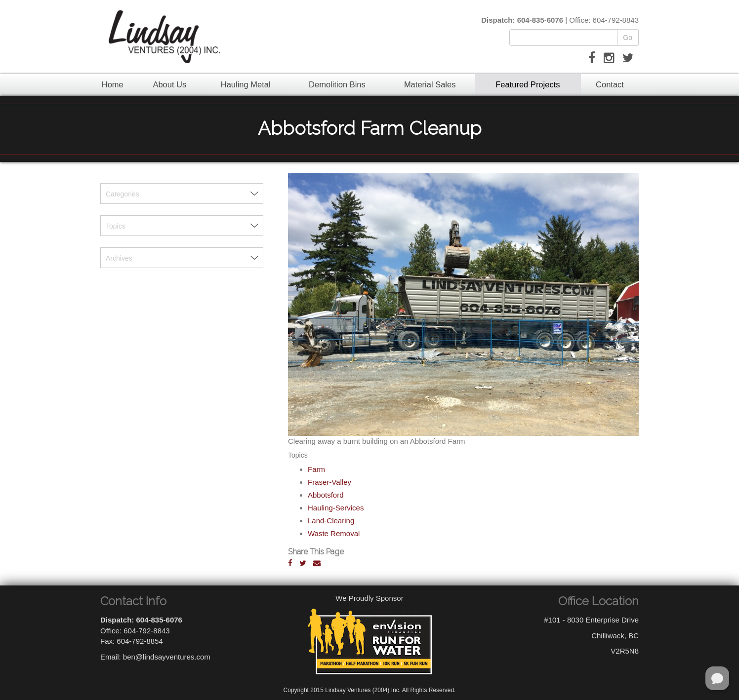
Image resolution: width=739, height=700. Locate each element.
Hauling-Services (336, 508)
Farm (316, 469)
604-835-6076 (540, 20)
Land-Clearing (331, 521)
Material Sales (430, 84)
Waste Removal (334, 533)
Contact (610, 84)
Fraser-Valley (329, 482)
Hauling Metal (246, 84)
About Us (169, 84)
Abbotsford (326, 495)
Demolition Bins (337, 84)
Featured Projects (528, 84)
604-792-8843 (616, 20)
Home (113, 84)
